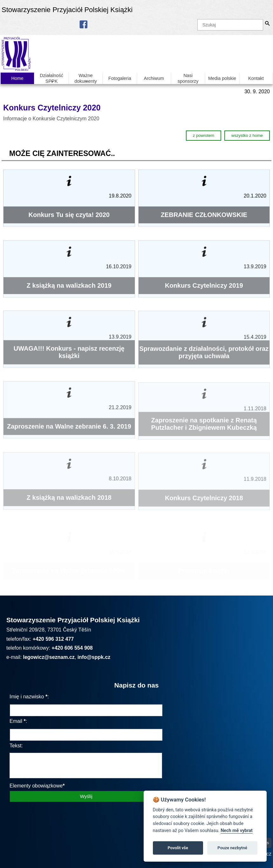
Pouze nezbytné (232, 848)
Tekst (15, 746)
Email (16, 721)
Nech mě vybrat (237, 831)
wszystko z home (247, 135)
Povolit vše (178, 848)
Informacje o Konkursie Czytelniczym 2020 (52, 119)
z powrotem (204, 135)
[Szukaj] (230, 25)
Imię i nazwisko (27, 697)
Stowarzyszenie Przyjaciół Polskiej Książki (67, 10)
